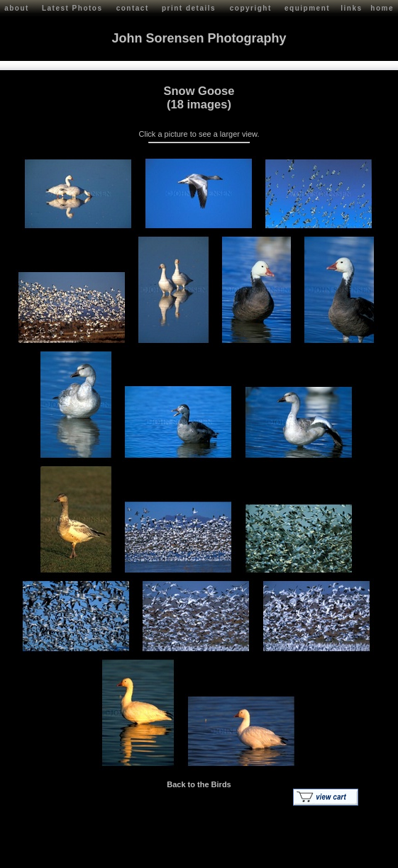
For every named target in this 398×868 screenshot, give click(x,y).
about (17, 8)
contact (133, 8)
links (351, 8)
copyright (251, 8)
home (382, 8)
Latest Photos (72, 8)
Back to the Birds (199, 784)
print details (189, 8)
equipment (307, 8)
